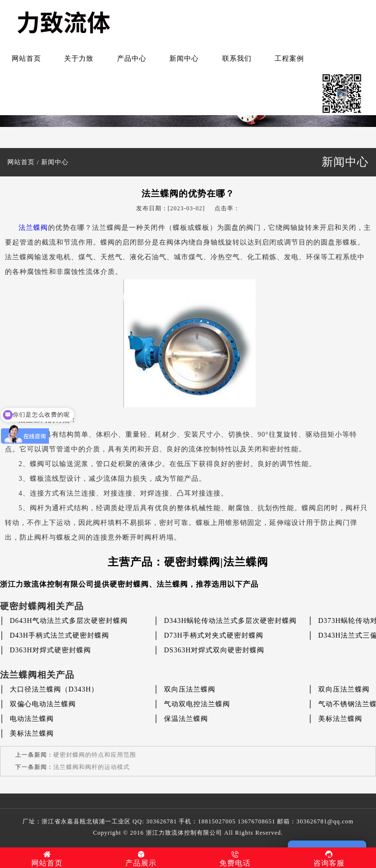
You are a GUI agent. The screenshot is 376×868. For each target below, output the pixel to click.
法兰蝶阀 (33, 228)
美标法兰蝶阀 (340, 719)
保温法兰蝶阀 (186, 719)
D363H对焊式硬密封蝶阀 (50, 650)
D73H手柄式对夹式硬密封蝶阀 (214, 635)
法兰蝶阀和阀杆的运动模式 (92, 767)
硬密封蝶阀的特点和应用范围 (95, 755)
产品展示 (141, 859)
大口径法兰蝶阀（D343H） (54, 689)
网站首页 (26, 59)
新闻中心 (184, 59)
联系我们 (237, 59)
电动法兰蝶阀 (32, 719)
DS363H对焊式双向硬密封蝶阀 (214, 650)
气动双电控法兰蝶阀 (197, 704)
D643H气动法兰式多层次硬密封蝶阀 (69, 621)
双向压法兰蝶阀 (190, 689)
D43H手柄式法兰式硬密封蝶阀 (59, 635)
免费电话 (235, 859)
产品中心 (132, 59)
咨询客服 (329, 859)
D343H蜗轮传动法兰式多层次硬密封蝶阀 (230, 621)
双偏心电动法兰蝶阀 (43, 704)
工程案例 (289, 59)
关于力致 (79, 59)
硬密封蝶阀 (129, 584)
